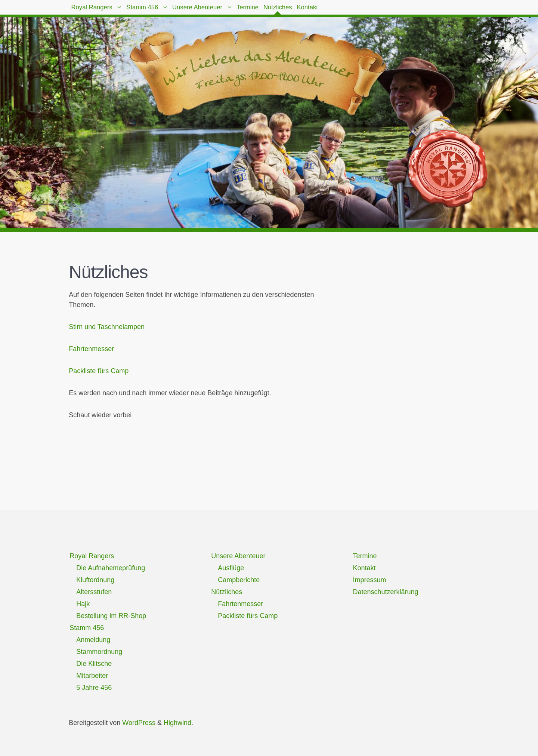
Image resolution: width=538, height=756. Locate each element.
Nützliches (340, 11)
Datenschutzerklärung (385, 592)
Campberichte (239, 580)
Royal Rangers (98, 11)
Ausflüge (231, 568)
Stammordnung (99, 652)
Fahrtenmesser (91, 349)
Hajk (83, 604)
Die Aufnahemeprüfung (111, 568)
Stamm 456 (163, 11)
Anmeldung (93, 640)
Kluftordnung (95, 580)
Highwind (177, 723)
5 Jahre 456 (94, 688)
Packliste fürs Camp (99, 371)
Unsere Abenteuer (233, 11)
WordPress (139, 723)
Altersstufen (94, 592)
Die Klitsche (94, 664)
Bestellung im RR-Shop (111, 616)
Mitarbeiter (92, 676)
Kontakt (382, 11)
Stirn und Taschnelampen (107, 327)
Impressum (369, 580)
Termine (297, 11)
